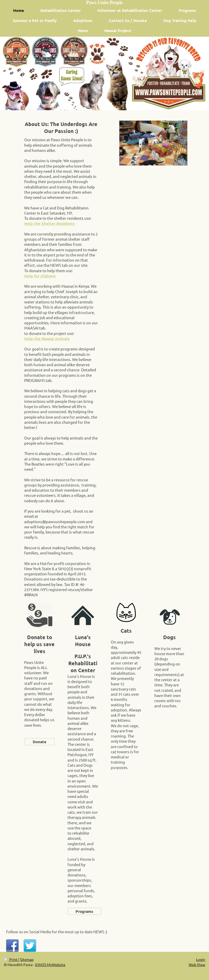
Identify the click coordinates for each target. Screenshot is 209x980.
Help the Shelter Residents (49, 223)
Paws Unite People (105, 3)
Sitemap (27, 959)
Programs (84, 911)
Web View (197, 965)
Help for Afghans (40, 276)
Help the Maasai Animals (47, 339)
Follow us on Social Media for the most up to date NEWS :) (57, 932)
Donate (40, 742)
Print (11, 959)
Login (201, 959)
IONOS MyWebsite (50, 965)
